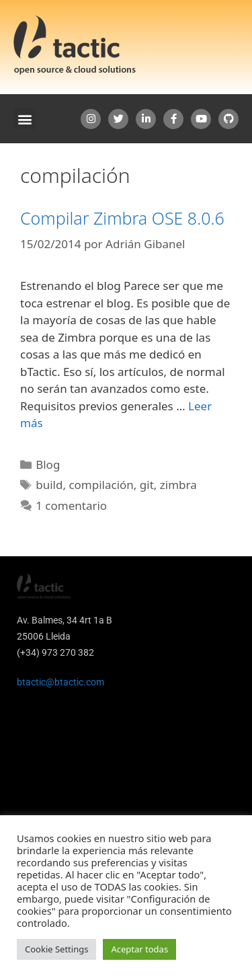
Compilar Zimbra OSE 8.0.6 (122, 218)
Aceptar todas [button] (139, 949)
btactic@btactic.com (60, 682)
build (49, 485)
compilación (101, 485)
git (147, 485)
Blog (48, 464)
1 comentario (71, 505)
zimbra (178, 485)
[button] (25, 119)
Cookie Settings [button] (56, 949)
